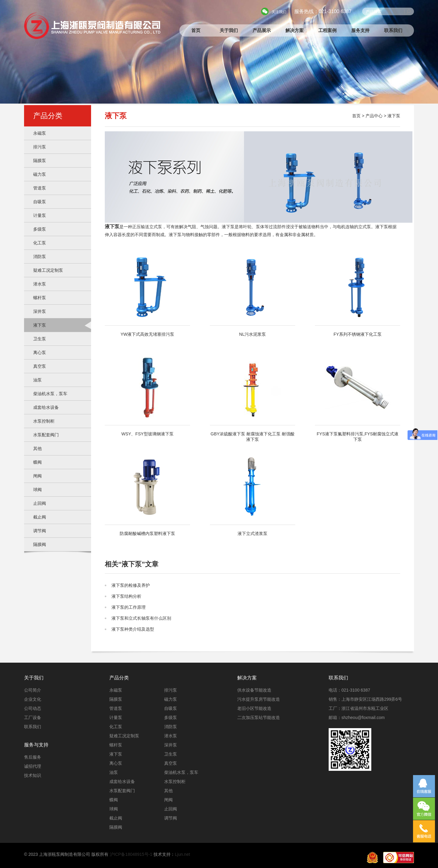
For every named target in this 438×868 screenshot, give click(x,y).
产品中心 (374, 116)
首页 (196, 30)
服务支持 (360, 30)
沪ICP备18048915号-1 (131, 854)
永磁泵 (40, 133)
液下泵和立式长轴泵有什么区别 (141, 618)
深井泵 (40, 311)
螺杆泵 (40, 298)
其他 (37, 448)
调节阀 (40, 531)
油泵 (37, 380)
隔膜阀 (40, 544)
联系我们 (393, 30)
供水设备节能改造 (254, 690)
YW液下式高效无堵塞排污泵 (147, 297)
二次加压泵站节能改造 (259, 717)
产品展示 (262, 30)
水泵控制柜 (44, 421)
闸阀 (37, 476)
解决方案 (295, 30)
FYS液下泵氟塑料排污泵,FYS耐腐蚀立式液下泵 (358, 399)
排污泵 (40, 147)
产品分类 (119, 678)
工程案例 (327, 30)
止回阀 (40, 503)
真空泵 (40, 366)
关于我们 (229, 30)
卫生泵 (40, 339)
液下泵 (40, 325)
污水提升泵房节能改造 (259, 699)
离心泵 (40, 353)
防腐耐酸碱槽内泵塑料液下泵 (147, 496)
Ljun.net (182, 854)
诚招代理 (33, 766)
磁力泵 (40, 174)
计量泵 (40, 215)
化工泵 (40, 243)
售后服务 (33, 757)
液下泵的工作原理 (129, 607)
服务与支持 (36, 745)
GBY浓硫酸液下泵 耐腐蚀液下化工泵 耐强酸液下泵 (253, 399)
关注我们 (279, 12)
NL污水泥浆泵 (253, 297)
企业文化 (33, 699)
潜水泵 (40, 284)
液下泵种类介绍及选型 (133, 629)
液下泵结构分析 (126, 596)
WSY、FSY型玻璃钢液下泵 (147, 396)
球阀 (37, 490)
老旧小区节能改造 (254, 708)
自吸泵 (40, 202)
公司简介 (33, 690)
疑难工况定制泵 (48, 270)
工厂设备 (33, 717)
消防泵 (40, 257)
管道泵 (40, 188)
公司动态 (33, 708)
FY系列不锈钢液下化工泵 (358, 297)
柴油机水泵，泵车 (50, 394)
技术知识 (33, 775)
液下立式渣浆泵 (253, 496)
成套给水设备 (46, 407)
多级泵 (40, 229)
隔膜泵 (40, 161)
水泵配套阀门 (46, 435)
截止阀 (40, 517)
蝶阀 (37, 462)
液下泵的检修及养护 (131, 585)
